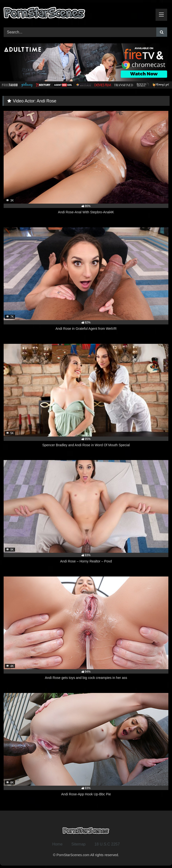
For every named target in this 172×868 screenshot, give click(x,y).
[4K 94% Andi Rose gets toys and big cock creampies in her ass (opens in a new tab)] (86, 631)
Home (57, 844)
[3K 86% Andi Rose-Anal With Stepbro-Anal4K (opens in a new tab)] (86, 165)
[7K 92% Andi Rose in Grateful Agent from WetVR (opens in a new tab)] (86, 282)
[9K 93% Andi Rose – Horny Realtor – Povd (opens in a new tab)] (86, 515)
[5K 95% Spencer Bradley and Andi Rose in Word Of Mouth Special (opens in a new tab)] (86, 398)
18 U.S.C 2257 (107, 844)
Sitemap (79, 844)
